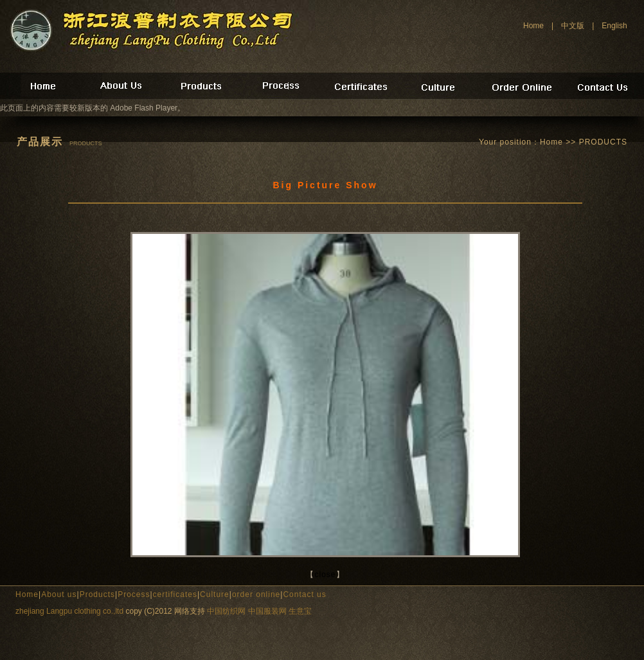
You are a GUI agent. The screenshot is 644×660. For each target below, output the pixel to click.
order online (256, 594)
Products (97, 594)
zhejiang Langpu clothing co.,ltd (69, 611)
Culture (215, 594)
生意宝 (300, 611)
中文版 (573, 26)
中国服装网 (267, 611)
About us (59, 594)
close (325, 575)
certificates (175, 594)
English (614, 26)
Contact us (304, 594)
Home (533, 26)
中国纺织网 (226, 611)
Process (134, 594)
